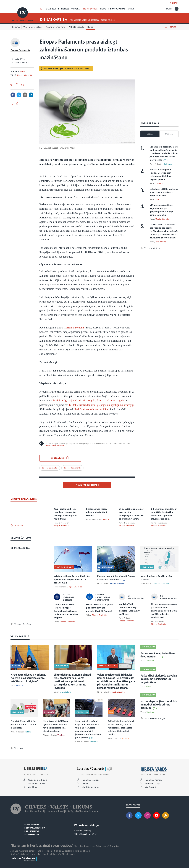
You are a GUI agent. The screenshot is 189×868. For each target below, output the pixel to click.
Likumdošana (65, 692)
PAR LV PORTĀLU (32, 825)
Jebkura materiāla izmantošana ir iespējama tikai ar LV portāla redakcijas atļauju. (50, 851)
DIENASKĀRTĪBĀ (90, 9)
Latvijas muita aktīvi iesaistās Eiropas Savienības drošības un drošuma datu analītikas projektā (66, 611)
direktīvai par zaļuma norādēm (91, 409)
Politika (28, 732)
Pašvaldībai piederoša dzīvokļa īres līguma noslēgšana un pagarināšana (159, 679)
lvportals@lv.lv (89, 831)
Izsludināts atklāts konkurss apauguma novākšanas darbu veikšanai (164, 192)
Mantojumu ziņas (90, 787)
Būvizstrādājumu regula (110, 400)
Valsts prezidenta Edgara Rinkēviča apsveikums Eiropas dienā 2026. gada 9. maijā (72, 580)
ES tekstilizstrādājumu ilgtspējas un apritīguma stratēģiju (102, 405)
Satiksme (168, 164)
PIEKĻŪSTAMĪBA (32, 831)
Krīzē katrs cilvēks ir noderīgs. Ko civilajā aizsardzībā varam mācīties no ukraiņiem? (28, 678)
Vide (157, 200)
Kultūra (126, 739)
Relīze (23, 72)
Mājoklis (150, 686)
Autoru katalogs (153, 784)
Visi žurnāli (150, 787)
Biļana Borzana (75, 328)
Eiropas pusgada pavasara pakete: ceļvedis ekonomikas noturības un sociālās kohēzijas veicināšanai (164, 611)
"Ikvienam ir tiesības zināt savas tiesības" (42, 845)
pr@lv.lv (94, 834)
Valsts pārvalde (118, 692)
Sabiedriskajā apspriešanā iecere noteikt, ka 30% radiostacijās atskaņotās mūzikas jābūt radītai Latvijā (121, 728)
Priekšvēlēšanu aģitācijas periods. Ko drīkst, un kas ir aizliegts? (23, 725)
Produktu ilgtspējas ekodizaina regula (74, 400)
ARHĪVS (131, 9)
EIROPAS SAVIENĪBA (20, 548)
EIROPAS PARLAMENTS (24, 499)
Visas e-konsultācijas (155, 718)
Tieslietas (159, 184)
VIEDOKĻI (76, 9)
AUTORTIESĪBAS (32, 835)
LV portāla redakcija (86, 825)
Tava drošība (161, 242)
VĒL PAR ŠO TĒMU (21, 538)
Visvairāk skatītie (36, 784)
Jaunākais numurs (153, 780)
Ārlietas (106, 520)
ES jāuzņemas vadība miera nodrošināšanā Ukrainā (97, 512)
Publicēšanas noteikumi (55, 446)
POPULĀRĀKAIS (150, 123)
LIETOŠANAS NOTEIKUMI (36, 828)
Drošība (20, 685)
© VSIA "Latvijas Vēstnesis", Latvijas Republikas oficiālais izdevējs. (43, 854)
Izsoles (85, 784)
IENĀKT (175, 3)
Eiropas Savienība (25, 75)
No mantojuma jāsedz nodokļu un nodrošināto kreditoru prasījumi (159, 705)
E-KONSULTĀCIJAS (117, 9)
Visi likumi (33, 787)
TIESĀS (103, 9)
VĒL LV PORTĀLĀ (20, 636)
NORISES (65, 9)
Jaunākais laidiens (91, 780)
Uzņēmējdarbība (162, 219)
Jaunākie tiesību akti (38, 780)
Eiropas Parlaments (20, 50)
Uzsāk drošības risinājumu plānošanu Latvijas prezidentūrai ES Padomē (99, 608)
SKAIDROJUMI (52, 9)
